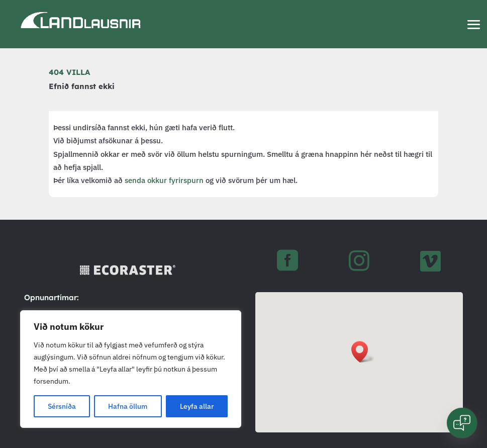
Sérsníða (62, 406)
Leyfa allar (197, 406)
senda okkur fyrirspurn (164, 180)
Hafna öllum (128, 406)
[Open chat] (462, 423)
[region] (131, 369)
